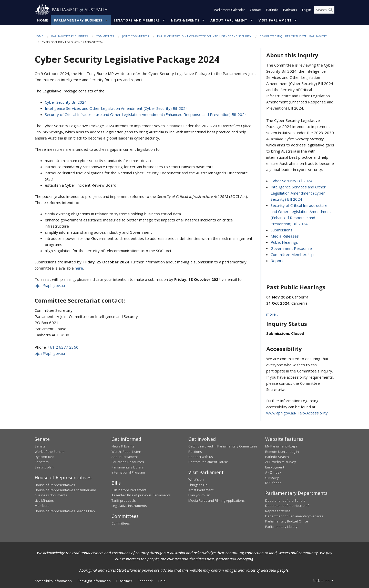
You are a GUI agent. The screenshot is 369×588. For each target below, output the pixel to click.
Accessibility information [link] (53, 581)
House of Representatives (55, 485)
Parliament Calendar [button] (229, 10)
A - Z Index (273, 472)
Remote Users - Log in (282, 452)
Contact (256, 10)
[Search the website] (324, 10)
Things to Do (198, 485)
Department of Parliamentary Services (294, 516)
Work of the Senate (50, 452)
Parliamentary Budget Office (287, 521)
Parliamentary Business (78, 20)
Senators (42, 462)
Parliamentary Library (127, 467)
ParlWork (290, 10)
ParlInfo (272, 10)
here (79, 268)
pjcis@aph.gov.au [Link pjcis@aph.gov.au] (50, 285)
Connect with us (201, 457)
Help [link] (162, 581)
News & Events (185, 20)
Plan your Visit (199, 495)
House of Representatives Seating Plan (65, 511)
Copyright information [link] (94, 581)
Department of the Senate (285, 500)
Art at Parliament (201, 490)
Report (277, 261)
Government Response (291, 248)
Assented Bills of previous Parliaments (141, 495)
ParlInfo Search (277, 457)
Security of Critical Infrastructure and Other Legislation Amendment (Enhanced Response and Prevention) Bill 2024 (146, 114)
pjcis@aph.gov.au (50, 353)
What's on (196, 479)
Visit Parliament (275, 20)
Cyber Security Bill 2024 (66, 102)
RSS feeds (273, 483)
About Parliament (229, 20)
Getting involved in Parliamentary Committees (223, 446)
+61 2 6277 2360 (63, 347)
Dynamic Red (44, 457)
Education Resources (128, 462)
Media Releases (285, 236)
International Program (128, 472)
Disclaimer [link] (124, 581)
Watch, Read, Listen (126, 452)
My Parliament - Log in (282, 446)
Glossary (272, 478)
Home (43, 20)
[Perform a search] (331, 10)
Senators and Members (137, 20)
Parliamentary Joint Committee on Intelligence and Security (204, 36)
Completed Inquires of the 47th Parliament (293, 36)
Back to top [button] (324, 581)
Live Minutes (44, 500)
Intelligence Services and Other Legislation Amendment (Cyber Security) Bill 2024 (116, 108)
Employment (275, 467)
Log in (307, 10)
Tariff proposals (124, 500)
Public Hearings (284, 242)
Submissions (281, 230)
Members (42, 506)
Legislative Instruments (129, 506)
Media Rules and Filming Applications (217, 500)
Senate (40, 446)
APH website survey (280, 462)
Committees (105, 36)
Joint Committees (136, 36)
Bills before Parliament (129, 490)
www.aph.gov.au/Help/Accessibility (297, 413)
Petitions (195, 452)
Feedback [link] (145, 581)
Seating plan (44, 467)
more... (272, 314)
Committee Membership (292, 254)
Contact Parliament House (208, 462)
